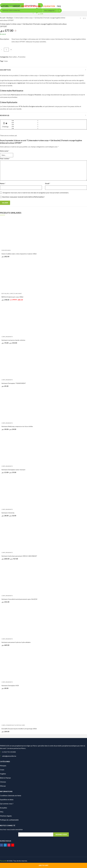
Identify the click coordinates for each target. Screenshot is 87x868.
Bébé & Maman (5, 778)
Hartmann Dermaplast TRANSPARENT (14, 383)
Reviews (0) (5, 115)
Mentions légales (6, 816)
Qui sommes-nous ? (7, 804)
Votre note (5, 151)
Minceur (3, 786)
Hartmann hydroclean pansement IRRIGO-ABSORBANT (19, 556)
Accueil (3, 18)
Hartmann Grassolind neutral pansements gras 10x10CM (19, 599)
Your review (5, 158)
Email (48, 183)
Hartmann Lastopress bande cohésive (13, 340)
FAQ (2, 812)
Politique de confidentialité (9, 820)
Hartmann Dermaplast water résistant (13, 470)
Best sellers (13, 57)
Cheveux (3, 782)
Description (5, 70)
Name (3, 183)
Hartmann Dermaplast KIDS (10, 686)
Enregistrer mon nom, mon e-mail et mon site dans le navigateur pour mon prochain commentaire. (36, 193)
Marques (3, 766)
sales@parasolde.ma (9, 756)
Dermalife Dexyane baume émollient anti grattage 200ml (19, 729)
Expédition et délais (7, 799)
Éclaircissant (18, 293)
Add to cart (43, 865)
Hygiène (3, 774)
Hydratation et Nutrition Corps (15, 725)
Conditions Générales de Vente (11, 795)
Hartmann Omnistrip (8, 513)
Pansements (9, 337)
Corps (6, 61)
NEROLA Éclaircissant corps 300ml (12, 297)
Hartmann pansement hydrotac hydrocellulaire (16, 642)
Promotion (22, 57)
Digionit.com (34, 861)
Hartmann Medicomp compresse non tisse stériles (17, 426)
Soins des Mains (6, 250)
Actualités (4, 808)
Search (59, 11)
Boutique (10, 18)
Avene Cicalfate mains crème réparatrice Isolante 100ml (19, 254)
